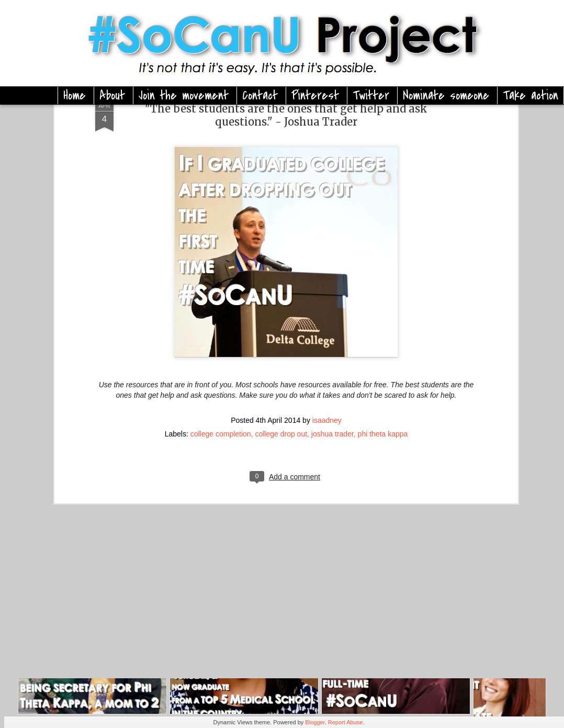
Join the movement (184, 96)
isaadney (327, 353)
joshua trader (332, 367)
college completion (221, 367)
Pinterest (315, 96)
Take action (531, 96)
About (112, 96)
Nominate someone (446, 96)
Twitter (371, 96)
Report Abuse (346, 722)
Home (75, 96)
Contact (260, 96)
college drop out (281, 367)
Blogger (315, 722)
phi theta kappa (383, 367)
